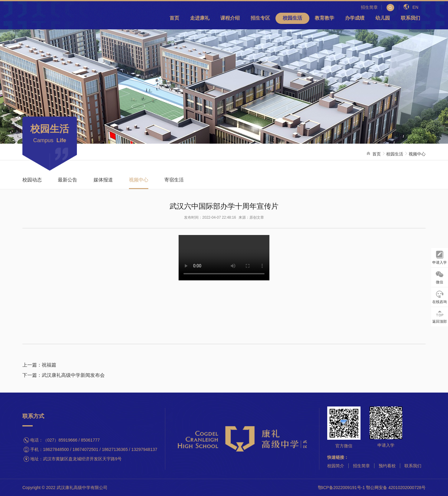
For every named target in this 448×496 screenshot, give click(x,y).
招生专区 (260, 18)
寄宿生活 (174, 180)
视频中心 (417, 154)
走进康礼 (200, 18)
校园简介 (336, 466)
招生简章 (361, 466)
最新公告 (68, 180)
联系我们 (410, 18)
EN (411, 7)
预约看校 (387, 466)
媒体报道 (103, 180)
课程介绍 (230, 18)
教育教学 (324, 18)
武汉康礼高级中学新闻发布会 (73, 375)
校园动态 (32, 180)
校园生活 (292, 18)
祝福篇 (49, 365)
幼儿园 (383, 18)
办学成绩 (355, 18)
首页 (174, 18)
